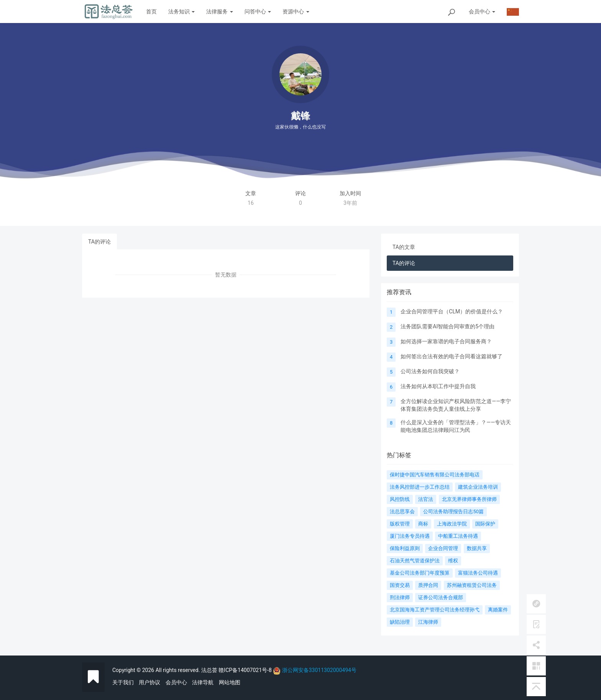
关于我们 (123, 682)
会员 (482, 12)
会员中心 (176, 682)
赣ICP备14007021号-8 (246, 670)
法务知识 (181, 12)
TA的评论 (99, 242)
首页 (151, 12)
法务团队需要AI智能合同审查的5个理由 (447, 326)
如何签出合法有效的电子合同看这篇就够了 (452, 356)
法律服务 (219, 12)
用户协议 (149, 682)
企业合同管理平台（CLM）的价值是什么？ (452, 311)
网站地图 (230, 682)
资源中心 (296, 12)
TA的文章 (404, 247)
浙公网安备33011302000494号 (319, 670)
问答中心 (258, 12)
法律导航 (203, 682)
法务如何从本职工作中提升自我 (438, 386)
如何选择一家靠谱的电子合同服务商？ (446, 341)
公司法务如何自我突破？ (430, 371)
